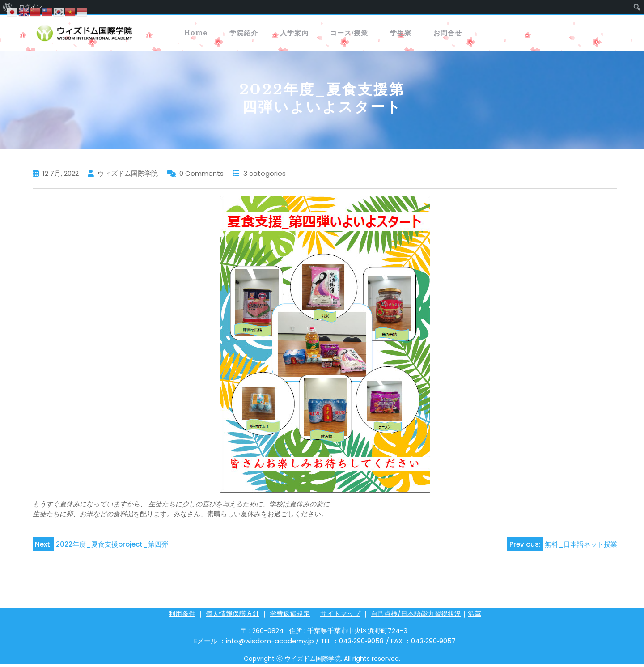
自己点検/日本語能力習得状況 (416, 617)
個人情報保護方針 (233, 617)
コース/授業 (394, 34)
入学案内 (325, 34)
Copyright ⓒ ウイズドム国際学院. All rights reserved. (322, 662)
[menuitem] (637, 7)
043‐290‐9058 (362, 644)
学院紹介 (262, 34)
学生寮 (459, 34)
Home (202, 34)
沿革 (475, 617)
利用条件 (182, 617)
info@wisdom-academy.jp (270, 644)
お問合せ (518, 34)
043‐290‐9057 (434, 644)
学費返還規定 (290, 617)
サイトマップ (340, 617)
